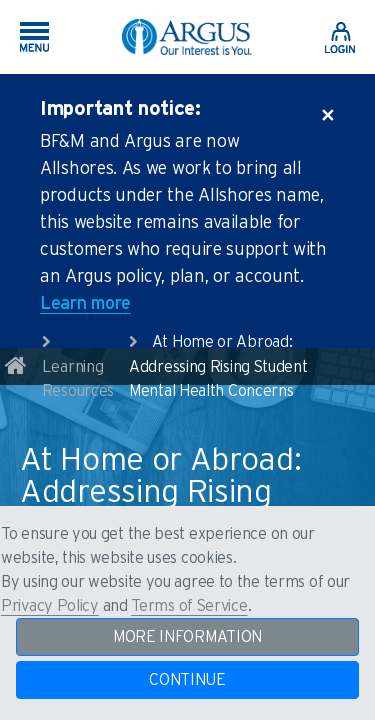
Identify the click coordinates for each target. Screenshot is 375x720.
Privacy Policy (50, 606)
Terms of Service (189, 606)
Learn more (85, 304)
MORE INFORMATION (187, 637)
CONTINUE (187, 680)
